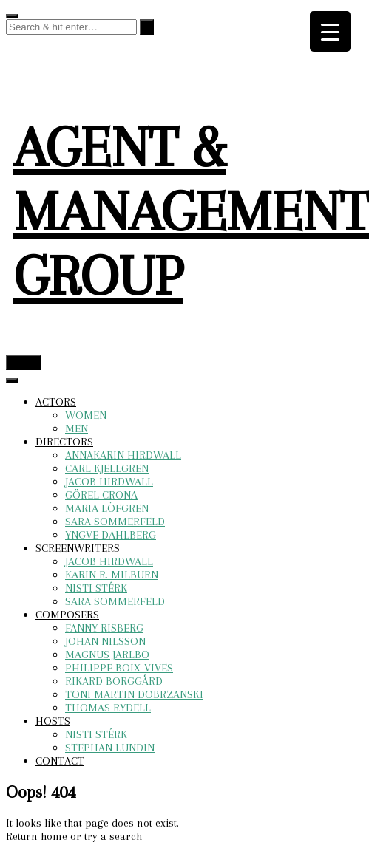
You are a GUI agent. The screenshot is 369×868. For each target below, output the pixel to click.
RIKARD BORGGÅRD (114, 681)
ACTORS (56, 402)
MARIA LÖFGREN (107, 508)
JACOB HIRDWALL (109, 482)
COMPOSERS (67, 615)
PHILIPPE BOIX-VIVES (119, 668)
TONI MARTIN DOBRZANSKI (134, 694)
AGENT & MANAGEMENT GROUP (191, 212)
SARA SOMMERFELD (115, 522)
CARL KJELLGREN (107, 468)
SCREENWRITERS (78, 548)
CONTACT (60, 761)
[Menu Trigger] (330, 31)
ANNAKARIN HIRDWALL (123, 455)
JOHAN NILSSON (105, 641)
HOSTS (53, 721)
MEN (77, 428)
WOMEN (86, 415)
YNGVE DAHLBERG (111, 535)
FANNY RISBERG (104, 628)
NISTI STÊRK (96, 588)
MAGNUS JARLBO (107, 655)
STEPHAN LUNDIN (110, 748)
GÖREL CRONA (101, 495)
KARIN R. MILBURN (112, 575)
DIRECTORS (64, 442)
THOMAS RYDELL (108, 708)
